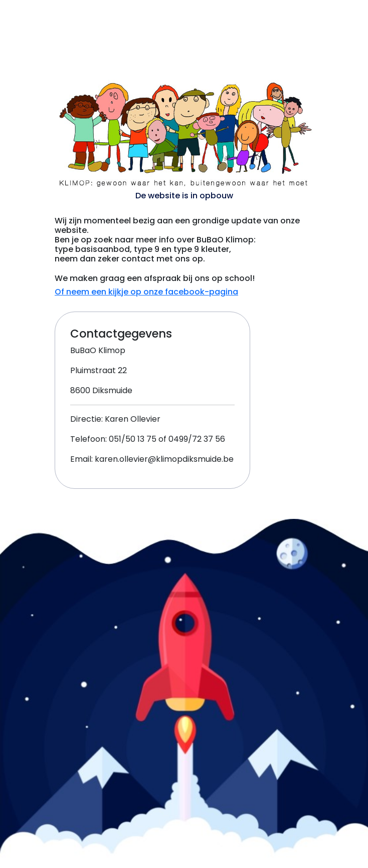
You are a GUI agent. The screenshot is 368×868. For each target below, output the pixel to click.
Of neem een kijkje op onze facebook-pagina (146, 292)
